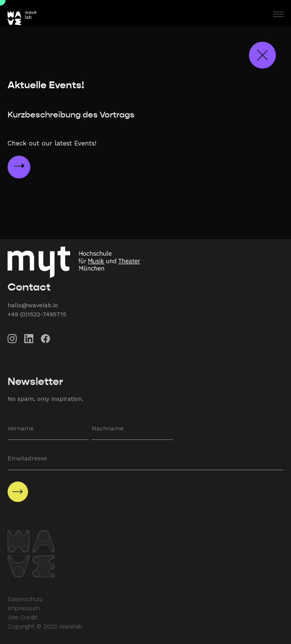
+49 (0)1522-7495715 (37, 317)
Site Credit (22, 622)
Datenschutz (25, 604)
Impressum (24, 613)
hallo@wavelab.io (33, 308)
